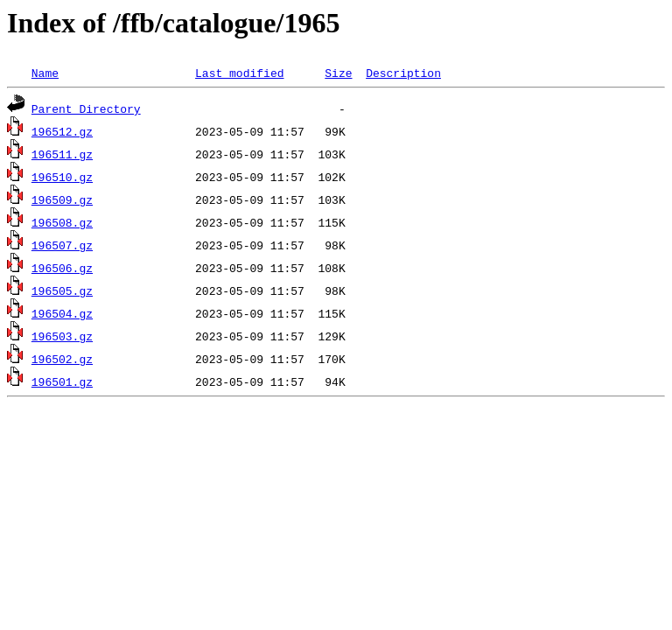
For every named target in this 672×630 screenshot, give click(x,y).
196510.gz (62, 177)
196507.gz (62, 245)
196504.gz (62, 313)
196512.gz (62, 131)
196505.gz (62, 290)
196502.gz (62, 359)
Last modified (239, 73)
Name (45, 73)
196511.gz (62, 154)
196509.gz (62, 199)
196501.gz (62, 381)
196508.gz (62, 222)
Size (338, 73)
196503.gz (62, 336)
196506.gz (62, 268)
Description (403, 73)
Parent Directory (86, 108)
